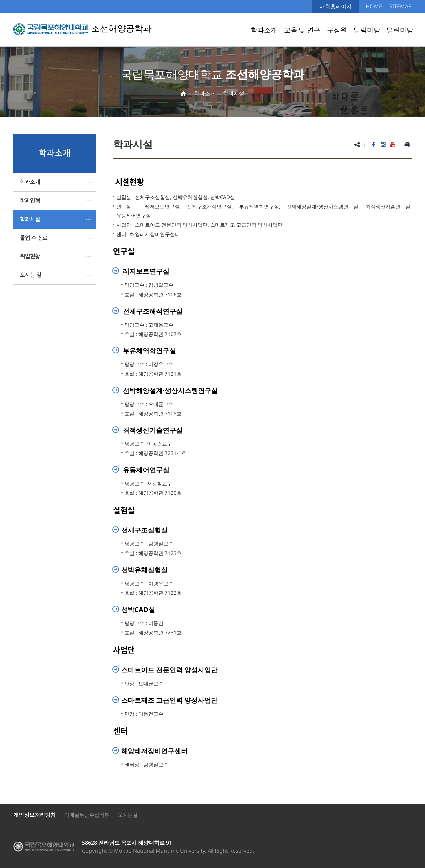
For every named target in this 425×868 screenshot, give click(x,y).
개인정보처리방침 (35, 815)
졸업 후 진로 (34, 238)
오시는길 (128, 815)
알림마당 (367, 30)
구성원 (337, 30)
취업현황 (30, 256)
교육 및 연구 (302, 30)
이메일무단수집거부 (87, 815)
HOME (374, 6)
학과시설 (30, 219)
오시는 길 (31, 275)
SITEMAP (401, 6)
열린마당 (400, 30)
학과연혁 (30, 201)
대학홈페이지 (336, 6)
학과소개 (264, 30)
